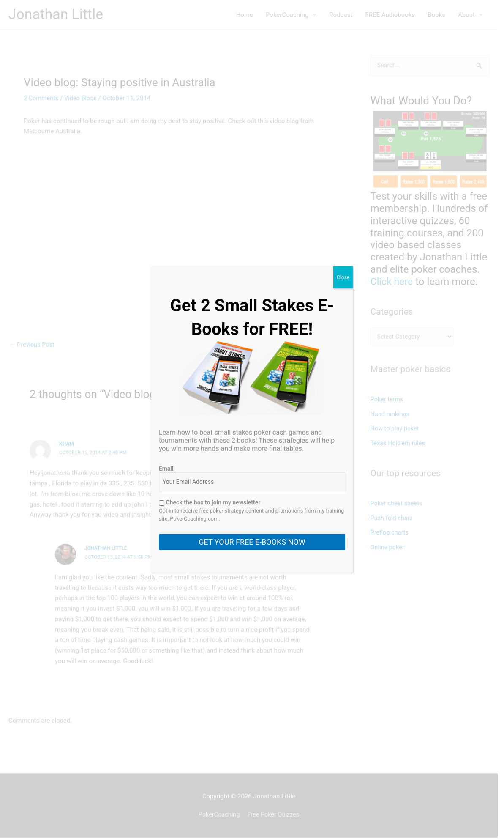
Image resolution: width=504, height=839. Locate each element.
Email (166, 469)
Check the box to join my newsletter (210, 502)
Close (343, 277)
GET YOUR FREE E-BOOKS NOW (252, 542)
